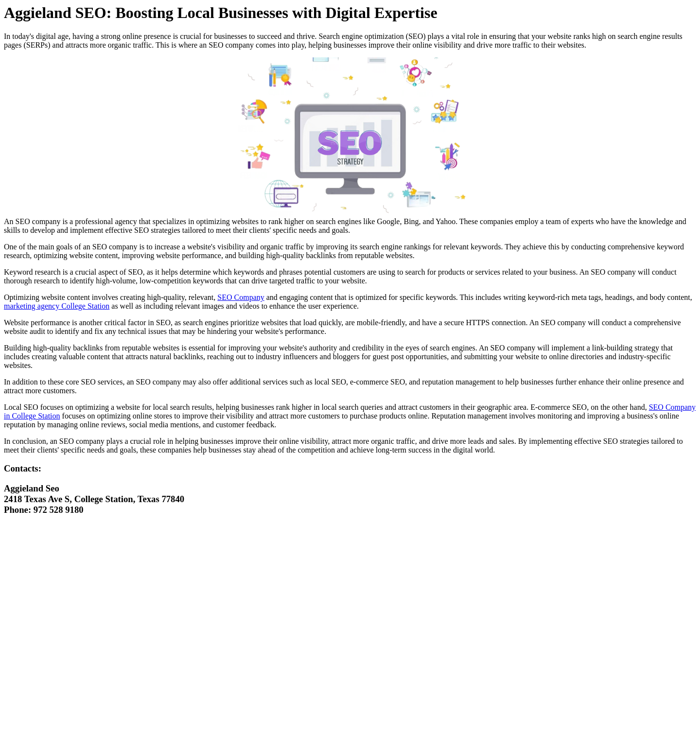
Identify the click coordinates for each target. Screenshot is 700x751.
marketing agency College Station (57, 306)
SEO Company (241, 297)
